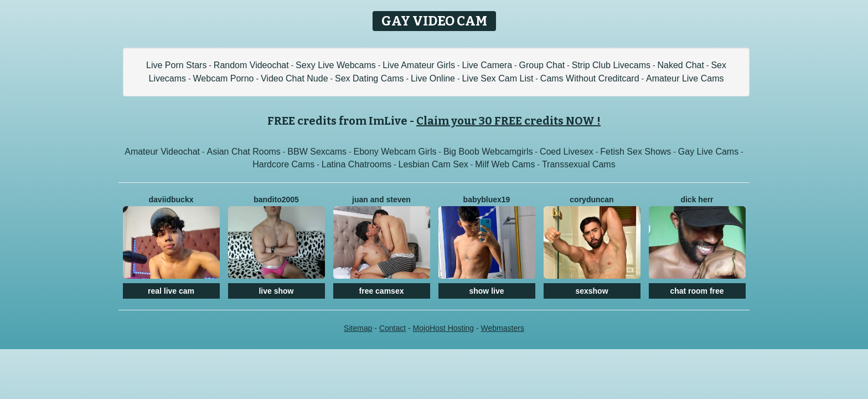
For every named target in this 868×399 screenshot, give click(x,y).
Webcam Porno (224, 78)
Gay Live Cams (708, 152)
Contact (392, 328)
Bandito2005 (276, 199)
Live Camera (487, 65)
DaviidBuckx (171, 199)
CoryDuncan (591, 199)
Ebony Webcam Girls (395, 152)
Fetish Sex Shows (635, 152)
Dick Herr (697, 199)
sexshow (591, 291)
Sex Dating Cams (370, 78)
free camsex (382, 291)
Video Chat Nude (294, 78)
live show (276, 291)
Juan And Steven (381, 199)
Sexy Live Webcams (336, 65)
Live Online (433, 78)
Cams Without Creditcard (590, 78)
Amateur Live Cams (685, 78)
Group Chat (542, 65)
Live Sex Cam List (497, 78)
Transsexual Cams (579, 164)
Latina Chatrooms (356, 164)
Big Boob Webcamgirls (488, 152)
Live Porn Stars (176, 65)
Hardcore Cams (283, 164)
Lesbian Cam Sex (433, 164)
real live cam (171, 291)
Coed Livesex (567, 152)
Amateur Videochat (162, 152)
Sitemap (358, 328)
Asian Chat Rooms (243, 152)
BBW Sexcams (317, 152)
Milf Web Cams (505, 164)
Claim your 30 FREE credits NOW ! (508, 121)
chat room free (697, 291)
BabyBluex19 (487, 199)
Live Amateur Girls (419, 65)
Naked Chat (681, 65)
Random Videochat (251, 65)
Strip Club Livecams (611, 65)
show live (486, 291)
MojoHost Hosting (444, 328)
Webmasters (503, 328)
